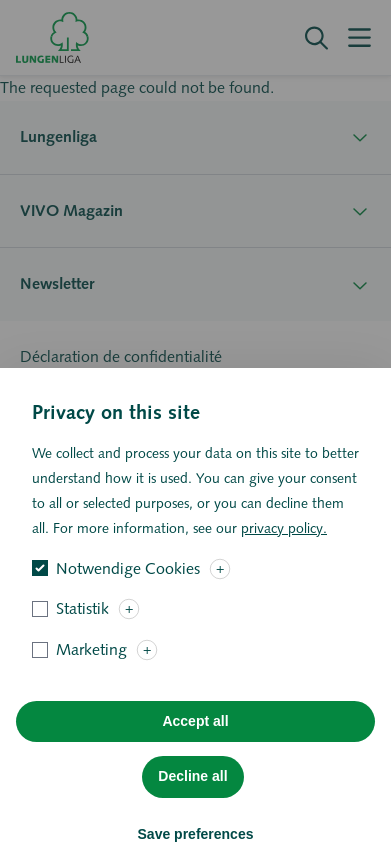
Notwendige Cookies (128, 599)
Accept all (195, 752)
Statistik (82, 640)
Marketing (91, 681)
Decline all (192, 808)
